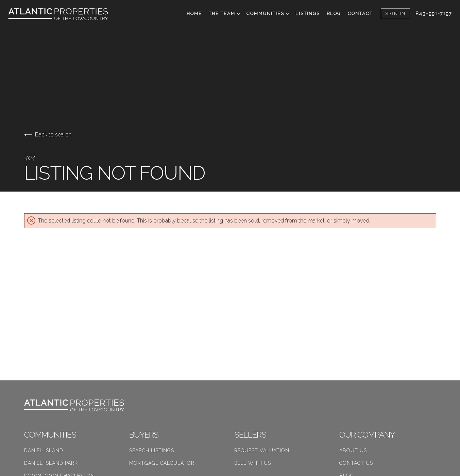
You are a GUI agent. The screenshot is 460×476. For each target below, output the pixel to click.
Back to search (48, 135)
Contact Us (356, 463)
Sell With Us (253, 463)
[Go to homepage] (65, 14)
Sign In (395, 13)
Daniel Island (44, 450)
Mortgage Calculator (162, 463)
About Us (353, 450)
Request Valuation (262, 450)
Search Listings (152, 450)
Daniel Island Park (51, 463)
